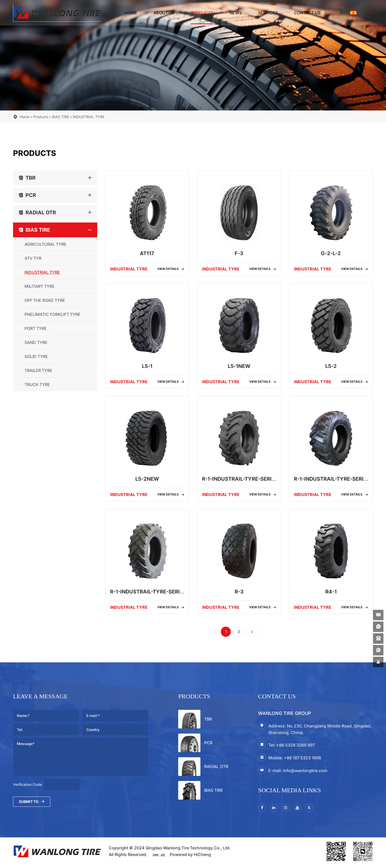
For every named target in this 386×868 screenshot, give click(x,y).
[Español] (356, 13)
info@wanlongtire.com (305, 772)
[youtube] (301, 810)
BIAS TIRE (61, 117)
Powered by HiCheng (190, 857)
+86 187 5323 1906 (303, 759)
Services (259, 13)
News (226, 13)
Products (193, 13)
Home (122, 13)
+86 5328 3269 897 (296, 747)
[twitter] (314, 810)
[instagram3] (288, 810)
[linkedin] (275, 810)
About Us (155, 13)
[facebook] (263, 810)
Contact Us (298, 13)
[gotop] (378, 661)
